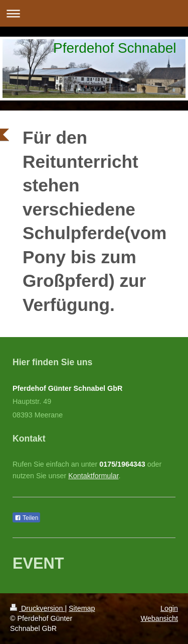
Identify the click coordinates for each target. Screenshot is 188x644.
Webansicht (159, 618)
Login (169, 608)
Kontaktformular (93, 476)
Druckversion (37, 608)
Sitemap (82, 608)
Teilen (26, 518)
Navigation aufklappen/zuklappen (94, 13)
